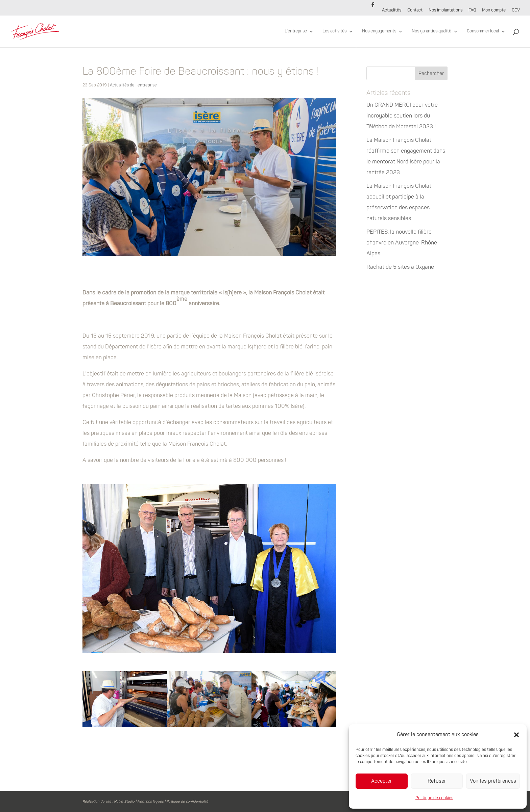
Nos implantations (445, 11)
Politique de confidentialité (187, 802)
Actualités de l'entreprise (133, 85)
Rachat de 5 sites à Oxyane (400, 267)
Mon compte (494, 11)
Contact (415, 11)
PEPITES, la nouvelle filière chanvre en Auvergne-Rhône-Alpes (403, 243)
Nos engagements (379, 31)
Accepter (382, 781)
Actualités (392, 11)
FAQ (472, 11)
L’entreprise (296, 31)
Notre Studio (124, 802)
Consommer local (483, 31)
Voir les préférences (493, 781)
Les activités (334, 31)
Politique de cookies (434, 798)
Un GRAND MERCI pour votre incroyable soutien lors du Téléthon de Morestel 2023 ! (402, 116)
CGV (516, 11)
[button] (516, 735)
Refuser (437, 781)
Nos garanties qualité (431, 31)
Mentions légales (150, 802)
